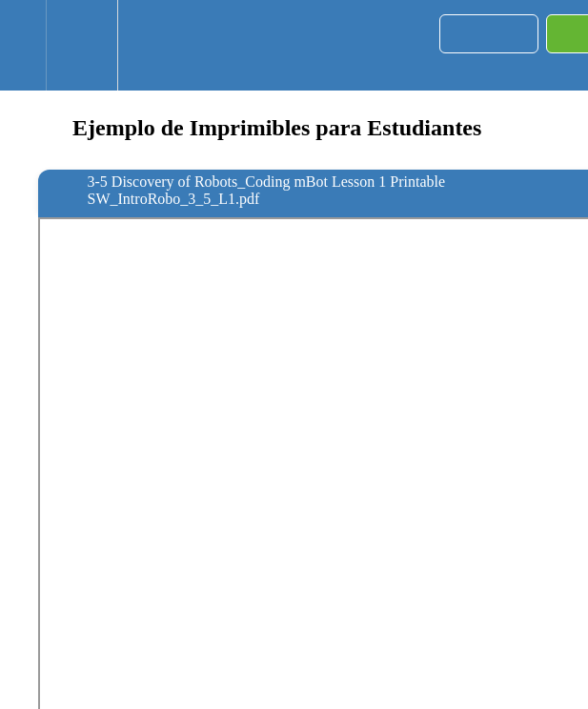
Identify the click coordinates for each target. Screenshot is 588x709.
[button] (23, 45)
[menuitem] (81, 45)
